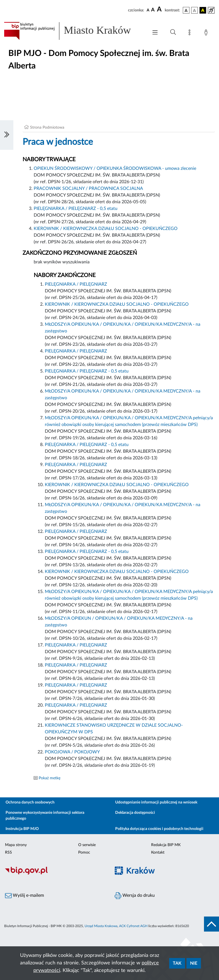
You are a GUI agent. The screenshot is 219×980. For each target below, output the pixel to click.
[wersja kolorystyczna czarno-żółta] (203, 10)
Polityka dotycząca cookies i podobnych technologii (159, 829)
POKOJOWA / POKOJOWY (72, 752)
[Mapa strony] (191, 33)
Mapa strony (16, 845)
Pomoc (84, 852)
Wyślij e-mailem (24, 896)
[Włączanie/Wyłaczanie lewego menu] (7, 135)
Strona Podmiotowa (47, 128)
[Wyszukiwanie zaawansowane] (173, 32)
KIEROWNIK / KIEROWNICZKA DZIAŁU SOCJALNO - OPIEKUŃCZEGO (106, 229)
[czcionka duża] (160, 9)
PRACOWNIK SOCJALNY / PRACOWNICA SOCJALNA (88, 188)
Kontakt (158, 852)
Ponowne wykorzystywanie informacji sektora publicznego (45, 816)
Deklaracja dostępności (135, 813)
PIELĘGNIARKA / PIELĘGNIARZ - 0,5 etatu (76, 209)
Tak (177, 963)
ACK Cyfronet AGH (133, 926)
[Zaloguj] (207, 33)
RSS (8, 852)
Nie (194, 963)
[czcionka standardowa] (148, 10)
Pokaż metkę (50, 778)
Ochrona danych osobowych (30, 802)
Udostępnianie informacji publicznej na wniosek (156, 802)
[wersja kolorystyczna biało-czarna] (195, 10)
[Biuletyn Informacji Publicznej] (55, 874)
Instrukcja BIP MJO (22, 829)
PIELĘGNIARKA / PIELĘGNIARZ (76, 284)
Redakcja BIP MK (166, 845)
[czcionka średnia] (153, 10)
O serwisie (87, 845)
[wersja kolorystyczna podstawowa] (186, 10)
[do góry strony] (211, 924)
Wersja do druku (135, 896)
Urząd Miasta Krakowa (101, 926)
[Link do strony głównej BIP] (73, 31)
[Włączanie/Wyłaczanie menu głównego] (155, 33)
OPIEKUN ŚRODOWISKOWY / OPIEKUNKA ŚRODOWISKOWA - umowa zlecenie (115, 168)
